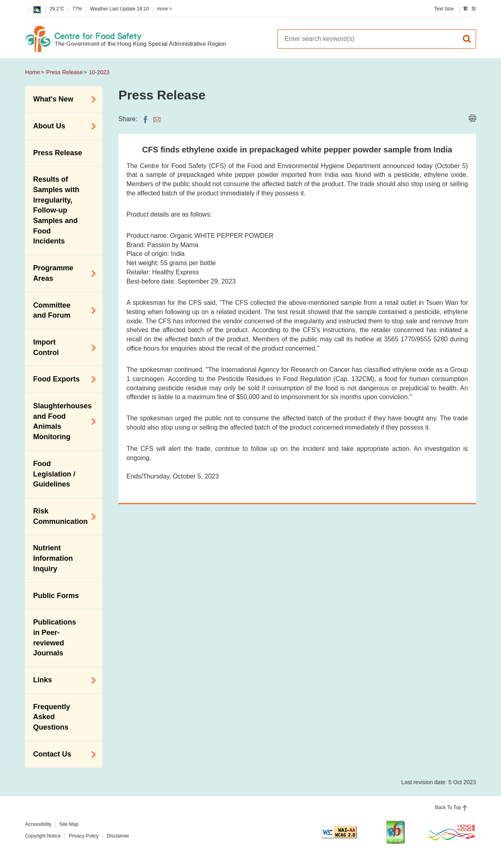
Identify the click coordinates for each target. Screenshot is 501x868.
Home (32, 72)
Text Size (444, 9)
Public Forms (56, 596)
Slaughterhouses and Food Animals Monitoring (62, 421)
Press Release (64, 72)
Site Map (69, 824)
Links (62, 680)
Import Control (62, 347)
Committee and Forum (62, 310)
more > (165, 9)
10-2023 (99, 72)
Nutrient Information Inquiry (53, 558)
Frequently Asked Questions (51, 717)
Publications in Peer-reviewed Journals (54, 638)
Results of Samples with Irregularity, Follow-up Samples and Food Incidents (56, 210)
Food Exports (62, 379)
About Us (62, 126)
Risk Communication (62, 516)
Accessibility (38, 824)
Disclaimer (118, 836)
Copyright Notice (43, 836)
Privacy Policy (84, 836)
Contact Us (62, 754)
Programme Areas (62, 273)
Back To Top (448, 807)
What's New (62, 99)
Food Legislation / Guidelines (54, 474)
